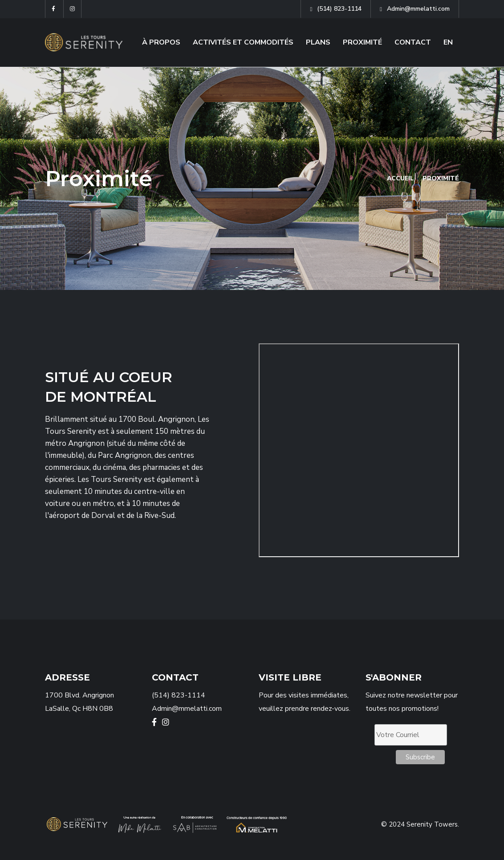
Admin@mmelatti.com (415, 9)
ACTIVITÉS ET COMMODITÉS (243, 42)
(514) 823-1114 (336, 9)
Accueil (400, 178)
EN (448, 42)
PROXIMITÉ (362, 42)
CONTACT (413, 42)
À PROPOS (161, 42)
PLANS (318, 42)
